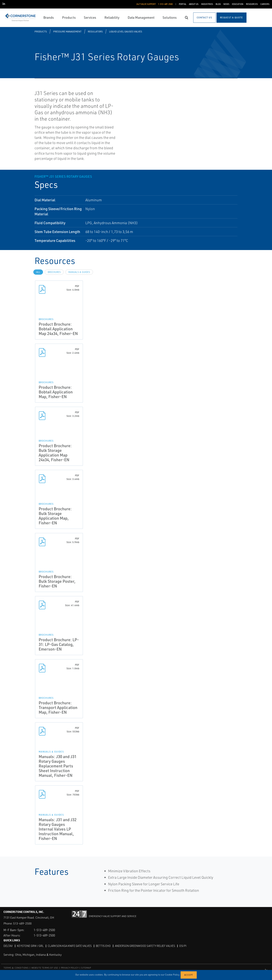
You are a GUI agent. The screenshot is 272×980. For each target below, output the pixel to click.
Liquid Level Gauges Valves (126, 31)
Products (41, 31)
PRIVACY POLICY (70, 968)
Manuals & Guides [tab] (79, 272)
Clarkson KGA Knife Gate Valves (71, 946)
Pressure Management (67, 31)
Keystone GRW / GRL (31, 946)
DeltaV (8, 946)
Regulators (95, 31)
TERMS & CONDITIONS (16, 968)
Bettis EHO (105, 946)
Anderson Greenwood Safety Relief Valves (147, 946)
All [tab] (38, 272)
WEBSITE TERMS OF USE (45, 968)
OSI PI (186, 946)
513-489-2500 (22, 923)
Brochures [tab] (54, 272)
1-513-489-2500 (46, 930)
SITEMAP (86, 968)
